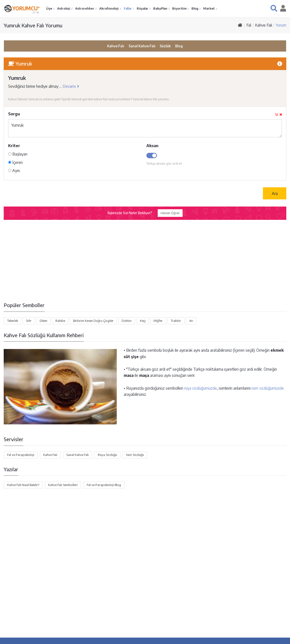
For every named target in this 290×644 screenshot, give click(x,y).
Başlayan (18, 154)
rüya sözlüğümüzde (200, 388)
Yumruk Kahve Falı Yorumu (33, 25)
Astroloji (64, 8)
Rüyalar (143, 8)
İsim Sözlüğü (135, 455)
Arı (191, 321)
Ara (275, 193)
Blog (195, 8)
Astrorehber (85, 8)
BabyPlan (161, 8)
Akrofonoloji (109, 8)
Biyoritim (180, 8)
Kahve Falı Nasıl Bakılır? (23, 485)
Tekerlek (13, 321)
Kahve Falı (264, 25)
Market (209, 8)
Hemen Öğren (170, 213)
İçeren (15, 162)
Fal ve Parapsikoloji (21, 455)
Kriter (14, 146)
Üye (50, 8)
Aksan (152, 146)
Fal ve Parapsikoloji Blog (104, 485)
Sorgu (14, 114)
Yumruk (145, 128)
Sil (278, 114)
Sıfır (29, 321)
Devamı (71, 86)
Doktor (127, 321)
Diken (43, 321)
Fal (249, 25)
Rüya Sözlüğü (107, 455)
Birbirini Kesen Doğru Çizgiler (93, 321)
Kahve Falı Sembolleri (63, 485)
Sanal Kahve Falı (142, 46)
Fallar (128, 8)
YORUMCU (26, 8)
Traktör (176, 321)
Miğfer (158, 321)
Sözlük (165, 46)
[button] (274, 8)
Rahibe (60, 321)
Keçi (143, 321)
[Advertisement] (145, 260)
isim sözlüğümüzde (268, 388)
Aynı (14, 171)
